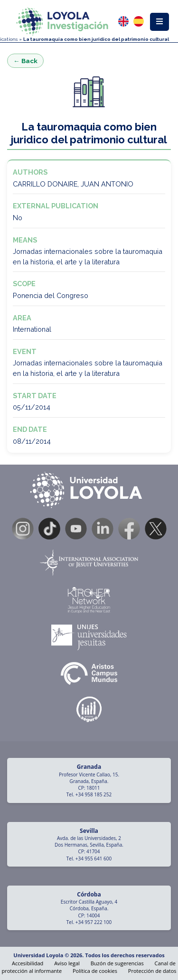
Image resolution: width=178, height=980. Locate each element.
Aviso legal (67, 963)
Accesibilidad (28, 963)
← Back (25, 61)
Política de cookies (95, 971)
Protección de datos (152, 971)
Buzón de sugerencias (117, 963)
